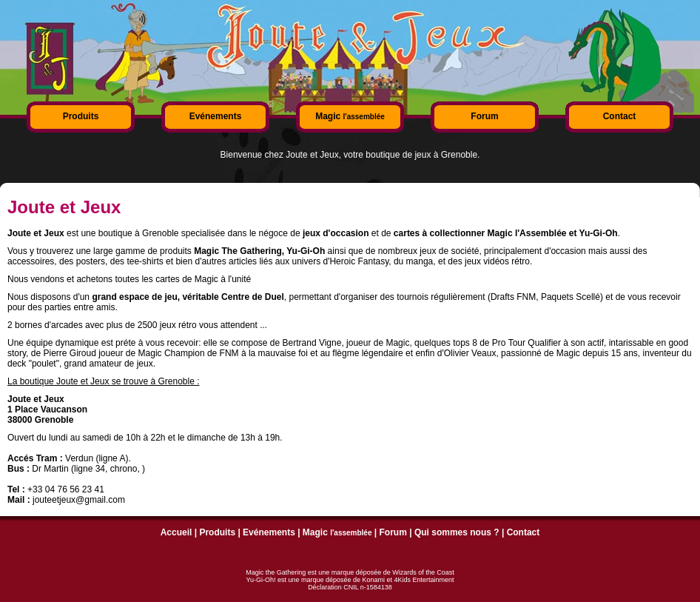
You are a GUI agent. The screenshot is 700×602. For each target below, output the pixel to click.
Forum (484, 116)
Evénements (216, 116)
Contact (620, 116)
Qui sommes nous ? (457, 532)
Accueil (176, 532)
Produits (81, 116)
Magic (350, 116)
